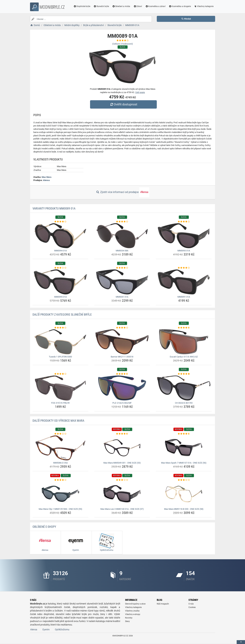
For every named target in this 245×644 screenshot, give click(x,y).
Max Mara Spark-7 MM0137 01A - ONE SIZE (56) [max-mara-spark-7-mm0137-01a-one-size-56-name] (184, 463)
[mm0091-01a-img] (184, 282)
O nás (191, 604)
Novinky (129, 618)
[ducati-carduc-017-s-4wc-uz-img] (184, 342)
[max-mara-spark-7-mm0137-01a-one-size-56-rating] (184, 434)
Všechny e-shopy (133, 614)
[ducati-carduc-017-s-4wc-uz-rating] (184, 328)
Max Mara (47, 177)
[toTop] (241, 642)
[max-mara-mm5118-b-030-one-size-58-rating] (184, 480)
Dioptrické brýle (82, 6)
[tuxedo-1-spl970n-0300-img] (60, 342)
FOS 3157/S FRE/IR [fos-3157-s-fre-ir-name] (60, 403)
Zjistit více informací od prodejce (122, 192)
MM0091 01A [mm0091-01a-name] (184, 297)
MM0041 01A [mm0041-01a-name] (122, 297)
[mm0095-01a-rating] (60, 268)
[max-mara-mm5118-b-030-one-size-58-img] (184, 494)
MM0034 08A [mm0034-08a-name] (122, 251)
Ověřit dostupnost (123, 104)
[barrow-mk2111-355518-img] (122, 342)
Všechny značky (132, 611)
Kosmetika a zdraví (155, 6)
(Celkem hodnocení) (123, 44)
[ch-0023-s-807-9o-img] (184, 388)
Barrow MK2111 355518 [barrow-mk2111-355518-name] (122, 357)
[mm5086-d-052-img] (60, 448)
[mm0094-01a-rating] (60, 222)
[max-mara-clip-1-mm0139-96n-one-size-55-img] (60, 494)
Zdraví (138, 6)
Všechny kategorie (204, 6)
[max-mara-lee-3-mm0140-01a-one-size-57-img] (122, 494)
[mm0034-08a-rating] (122, 222)
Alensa (46, 180)
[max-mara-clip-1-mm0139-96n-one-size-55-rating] (60, 480)
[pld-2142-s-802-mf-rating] (122, 374)
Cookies (192, 607)
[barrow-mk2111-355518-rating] (122, 328)
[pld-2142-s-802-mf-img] (122, 388)
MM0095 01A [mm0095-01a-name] (60, 297)
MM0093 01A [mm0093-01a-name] (184, 251)
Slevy (127, 621)
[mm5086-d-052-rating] (60, 434)
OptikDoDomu (62, 629)
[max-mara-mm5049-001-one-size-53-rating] (122, 434)
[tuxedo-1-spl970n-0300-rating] (60, 328)
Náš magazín (163, 604)
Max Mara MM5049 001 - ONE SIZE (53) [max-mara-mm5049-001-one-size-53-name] (122, 463)
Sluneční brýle (101, 6)
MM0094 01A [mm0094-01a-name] (60, 251)
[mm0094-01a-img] (60, 236)
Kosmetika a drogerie (180, 6)
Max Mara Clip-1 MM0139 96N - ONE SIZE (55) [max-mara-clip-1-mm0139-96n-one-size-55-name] (60, 509)
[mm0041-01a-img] (122, 282)
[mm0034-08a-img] (122, 236)
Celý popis (140, 92)
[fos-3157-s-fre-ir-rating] (60, 374)
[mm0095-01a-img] (60, 282)
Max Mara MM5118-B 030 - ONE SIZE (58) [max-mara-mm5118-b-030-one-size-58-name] (184, 509)
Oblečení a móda (121, 6)
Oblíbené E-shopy (44, 527)
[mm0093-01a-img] (184, 236)
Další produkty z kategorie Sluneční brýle (62, 314)
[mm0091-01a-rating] (184, 268)
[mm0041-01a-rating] (122, 268)
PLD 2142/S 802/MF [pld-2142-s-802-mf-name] (122, 403)
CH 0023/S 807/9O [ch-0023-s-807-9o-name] (184, 403)
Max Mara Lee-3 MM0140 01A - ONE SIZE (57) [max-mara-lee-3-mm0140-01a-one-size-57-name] (122, 509)
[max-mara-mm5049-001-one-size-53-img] (122, 448)
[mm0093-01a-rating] (184, 222)
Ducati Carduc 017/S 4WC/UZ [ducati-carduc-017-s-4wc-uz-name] (184, 357)
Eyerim (46, 629)
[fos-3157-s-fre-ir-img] (60, 388)
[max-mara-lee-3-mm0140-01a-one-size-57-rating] (122, 480)
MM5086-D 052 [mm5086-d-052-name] (60, 463)
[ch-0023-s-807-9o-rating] (184, 374)
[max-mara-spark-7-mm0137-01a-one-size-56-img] (184, 448)
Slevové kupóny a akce (135, 604)
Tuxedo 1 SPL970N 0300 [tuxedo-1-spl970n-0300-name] (60, 357)
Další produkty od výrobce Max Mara (58, 421)
